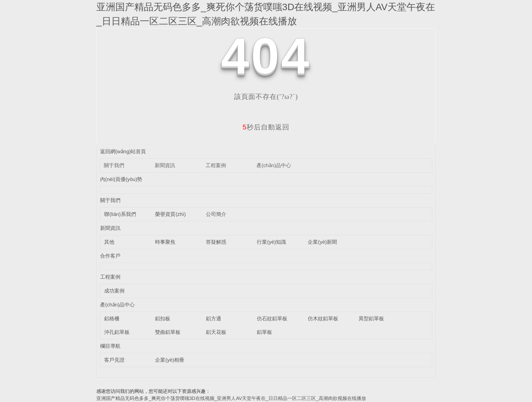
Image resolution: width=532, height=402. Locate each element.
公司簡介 (216, 214)
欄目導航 (110, 346)
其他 (109, 242)
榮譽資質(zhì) (170, 214)
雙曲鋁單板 (168, 332)
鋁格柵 (112, 318)
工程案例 (216, 165)
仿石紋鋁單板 (272, 318)
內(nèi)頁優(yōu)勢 (121, 179)
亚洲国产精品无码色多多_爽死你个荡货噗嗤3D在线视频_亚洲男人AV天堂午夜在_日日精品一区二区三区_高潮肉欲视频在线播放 (231, 398)
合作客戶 (110, 256)
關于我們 (114, 165)
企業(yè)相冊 (170, 360)
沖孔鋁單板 (117, 332)
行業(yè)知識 (271, 242)
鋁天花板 (216, 332)
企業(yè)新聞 (322, 242)
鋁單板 (264, 332)
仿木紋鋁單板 (323, 318)
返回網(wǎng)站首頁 (123, 151)
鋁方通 (214, 318)
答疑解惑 (216, 242)
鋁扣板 (163, 318)
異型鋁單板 (371, 318)
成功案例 (114, 291)
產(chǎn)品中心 (274, 165)
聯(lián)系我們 (120, 214)
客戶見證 (114, 360)
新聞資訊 (165, 165)
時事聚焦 (165, 242)
